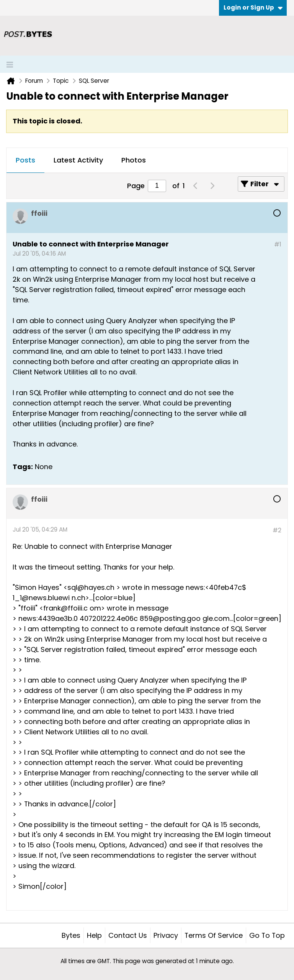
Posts (25, 160)
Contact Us (128, 935)
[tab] (25, 161)
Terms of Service (214, 935)
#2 (277, 530)
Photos (134, 160)
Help (94, 935)
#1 (278, 244)
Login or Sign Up (253, 7)
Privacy (166, 935)
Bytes (71, 935)
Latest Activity (78, 160)
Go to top (267, 935)
